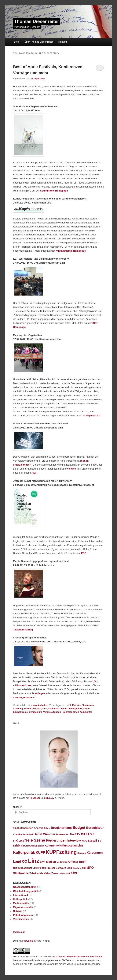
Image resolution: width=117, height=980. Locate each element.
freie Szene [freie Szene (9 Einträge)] (35, 840)
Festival (37, 709)
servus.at (29, 941)
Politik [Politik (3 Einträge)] (42, 868)
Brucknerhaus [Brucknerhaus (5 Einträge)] (61, 828)
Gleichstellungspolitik (26, 891)
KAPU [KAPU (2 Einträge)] (84, 841)
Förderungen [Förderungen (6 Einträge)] (56, 840)
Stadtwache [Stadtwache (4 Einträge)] (21, 873)
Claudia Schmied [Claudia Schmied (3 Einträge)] (23, 834)
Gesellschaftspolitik (25, 887)
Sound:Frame (20, 712)
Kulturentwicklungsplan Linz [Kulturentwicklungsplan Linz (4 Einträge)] (64, 846)
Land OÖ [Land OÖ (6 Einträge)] (20, 862)
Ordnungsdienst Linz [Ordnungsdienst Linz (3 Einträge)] (25, 868)
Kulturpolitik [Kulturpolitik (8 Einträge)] (24, 852)
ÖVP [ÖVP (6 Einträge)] (75, 873)
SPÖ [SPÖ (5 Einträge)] (91, 868)
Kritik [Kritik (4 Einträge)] (17, 846)
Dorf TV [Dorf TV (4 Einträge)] (75, 834)
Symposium (35, 712)
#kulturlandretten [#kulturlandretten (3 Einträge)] (23, 828)
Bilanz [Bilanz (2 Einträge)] (47, 828)
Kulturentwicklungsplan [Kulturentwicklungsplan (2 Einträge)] (33, 846)
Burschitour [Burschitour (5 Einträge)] (95, 828)
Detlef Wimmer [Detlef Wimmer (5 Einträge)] (44, 834)
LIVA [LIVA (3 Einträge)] (43, 862)
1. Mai (73, 705)
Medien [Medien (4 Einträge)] (51, 862)
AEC (34, 473)
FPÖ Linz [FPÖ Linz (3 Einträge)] (18, 841)
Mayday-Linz (93, 415)
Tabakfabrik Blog (23, 630)
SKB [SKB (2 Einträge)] (84, 868)
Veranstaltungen (52, 712)
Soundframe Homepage (54, 191)
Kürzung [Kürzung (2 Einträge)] (82, 853)
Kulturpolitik (75, 709)
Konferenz (54, 709)
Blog (17, 42)
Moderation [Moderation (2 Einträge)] (62, 862)
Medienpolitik (21, 903)
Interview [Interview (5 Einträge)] (74, 840)
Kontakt (63, 42)
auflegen (40, 693)
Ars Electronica (86, 705)
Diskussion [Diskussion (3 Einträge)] (63, 834)
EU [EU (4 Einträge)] (83, 834)
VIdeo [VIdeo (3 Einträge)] (47, 873)
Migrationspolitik (23, 907)
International (20, 895)
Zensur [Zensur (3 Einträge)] (55, 873)
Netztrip (18, 911)
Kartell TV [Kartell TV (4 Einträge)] (95, 841)
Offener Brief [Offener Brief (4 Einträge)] (77, 862)
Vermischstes (40, 705)
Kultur (64, 709)
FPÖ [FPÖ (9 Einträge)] (90, 834)
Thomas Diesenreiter (37, 21)
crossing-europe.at (24, 697)
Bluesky (50, 798)
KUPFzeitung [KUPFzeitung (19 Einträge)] (61, 852)
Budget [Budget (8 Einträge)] (79, 827)
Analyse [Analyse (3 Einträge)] (39, 828)
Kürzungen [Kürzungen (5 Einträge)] (95, 853)
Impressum (19, 932)
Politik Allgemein (23, 915)
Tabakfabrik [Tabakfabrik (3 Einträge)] (36, 873)
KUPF (87, 709)
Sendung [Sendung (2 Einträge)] (77, 868)
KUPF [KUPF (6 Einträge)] (40, 853)
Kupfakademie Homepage (71, 251)
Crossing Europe (22, 709)
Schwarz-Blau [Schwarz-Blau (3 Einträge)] (64, 868)
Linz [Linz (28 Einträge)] (34, 861)
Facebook (35, 798)
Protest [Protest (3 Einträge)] (51, 868)
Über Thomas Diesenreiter (39, 42)
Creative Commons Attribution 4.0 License (79, 957)
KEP (45, 709)
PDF (84, 553)
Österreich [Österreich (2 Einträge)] (65, 873)
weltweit (71, 469)
